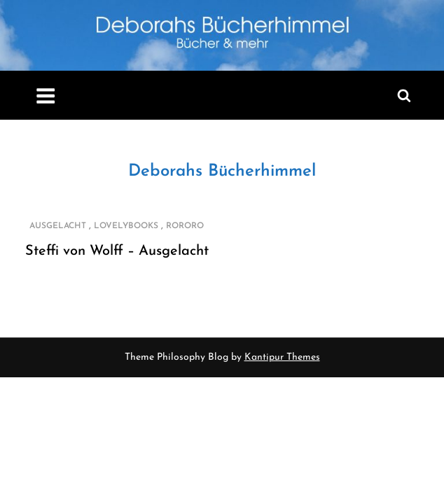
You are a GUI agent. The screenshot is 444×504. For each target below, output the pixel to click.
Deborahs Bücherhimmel (222, 171)
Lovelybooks (126, 226)
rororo (185, 226)
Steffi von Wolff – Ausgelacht (117, 251)
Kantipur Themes (282, 357)
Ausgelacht (58, 226)
